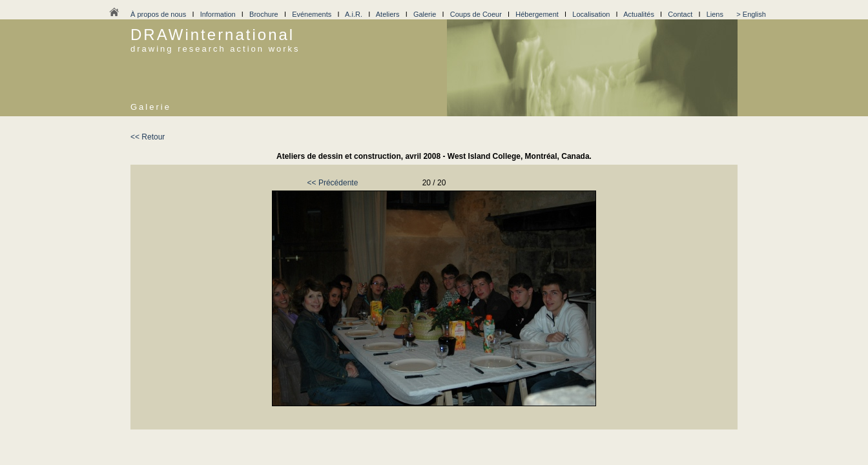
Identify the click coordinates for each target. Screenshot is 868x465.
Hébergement (537, 14)
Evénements (312, 14)
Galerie (425, 14)
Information (218, 14)
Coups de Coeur (476, 14)
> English (751, 14)
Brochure (264, 14)
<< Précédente (333, 183)
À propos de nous (158, 14)
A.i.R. (354, 14)
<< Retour (148, 137)
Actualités (639, 14)
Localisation (591, 14)
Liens (715, 14)
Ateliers (388, 14)
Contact (680, 14)
